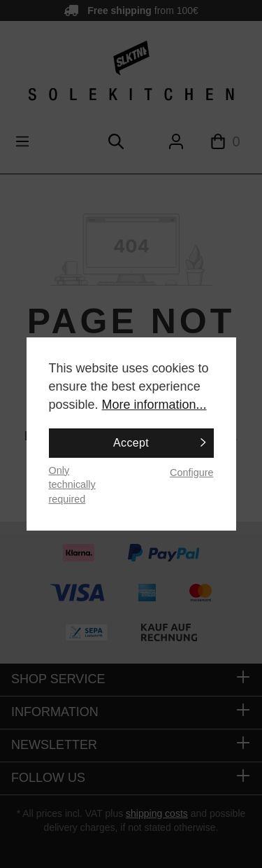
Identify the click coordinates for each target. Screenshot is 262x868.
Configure (191, 472)
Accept (131, 443)
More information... (154, 405)
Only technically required (72, 485)
